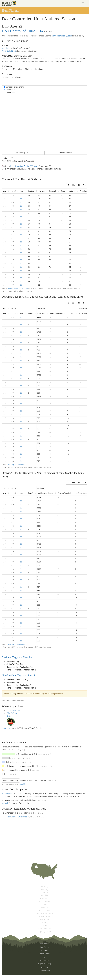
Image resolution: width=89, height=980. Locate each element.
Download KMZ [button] (66, 153)
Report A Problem (45, 914)
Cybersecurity (44, 929)
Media (45, 905)
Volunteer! (45, 967)
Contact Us (44, 911)
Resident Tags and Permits (17, 657)
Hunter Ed (44, 950)
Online (9, 716)
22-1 (21, 458)
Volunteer (45, 920)
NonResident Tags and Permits (19, 675)
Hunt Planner (44, 947)
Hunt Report (44, 961)
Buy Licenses (44, 944)
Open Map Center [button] (23, 153)
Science (45, 908)
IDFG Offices (12, 713)
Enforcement (45, 902)
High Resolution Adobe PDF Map (24, 166)
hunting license (16, 694)
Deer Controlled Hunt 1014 (23, 31)
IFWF (45, 957)
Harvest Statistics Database (18, 288)
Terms (44, 926)
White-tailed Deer (9, 51)
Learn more (6, 728)
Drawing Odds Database (16, 465)
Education (45, 899)
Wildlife (45, 895)
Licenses (45, 893)
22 (60, 169)
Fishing (45, 889)
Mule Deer (6, 48)
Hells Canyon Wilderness (17, 817)
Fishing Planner (44, 954)
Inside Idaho (23, 784)
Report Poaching (44, 964)
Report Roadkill (44, 971)
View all (5, 803)
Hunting (45, 887)
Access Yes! (7, 794)
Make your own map (11, 781)
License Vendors (13, 711)
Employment (44, 917)
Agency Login (44, 932)
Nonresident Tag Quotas (62, 36)
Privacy (44, 923)
